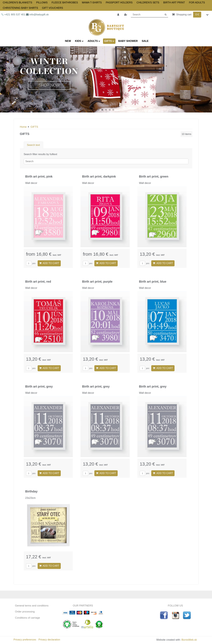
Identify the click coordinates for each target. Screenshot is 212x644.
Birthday (31, 491)
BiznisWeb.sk (189, 640)
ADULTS (94, 41)
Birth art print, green (154, 176)
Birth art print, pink (39, 176)
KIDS (79, 41)
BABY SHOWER (128, 41)
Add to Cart (49, 263)
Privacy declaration (49, 640)
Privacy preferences (25, 640)
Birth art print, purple (97, 282)
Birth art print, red (38, 282)
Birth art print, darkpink (99, 176)
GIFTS (109, 41)
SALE (145, 41)
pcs (31, 263)
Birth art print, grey (39, 386)
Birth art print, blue (153, 282)
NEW (68, 41)
